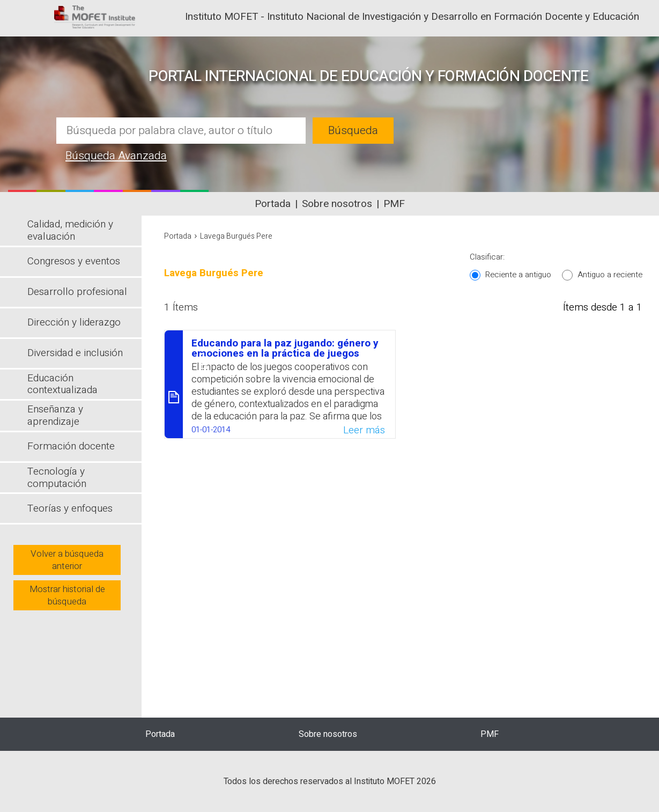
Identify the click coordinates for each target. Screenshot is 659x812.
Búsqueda (353, 131)
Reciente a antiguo (518, 275)
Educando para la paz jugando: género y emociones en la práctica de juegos (285, 348)
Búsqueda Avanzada (116, 156)
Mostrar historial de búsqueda (67, 595)
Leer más (364, 430)
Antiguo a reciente (610, 275)
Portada (273, 204)
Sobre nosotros (337, 204)
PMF (394, 204)
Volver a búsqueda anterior (67, 560)
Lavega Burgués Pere (236, 236)
